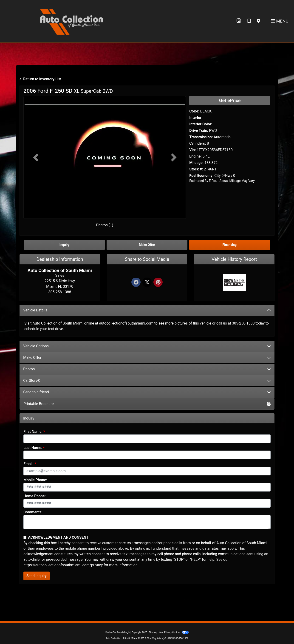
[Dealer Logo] (71, 21)
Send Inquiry (37, 576)
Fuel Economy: (201, 176)
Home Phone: (35, 496)
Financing (230, 245)
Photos (147, 369)
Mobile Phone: (35, 480)
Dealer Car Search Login (118, 632)
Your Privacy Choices (174, 632)
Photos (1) (105, 225)
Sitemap (153, 632)
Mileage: (196, 163)
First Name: (33, 432)
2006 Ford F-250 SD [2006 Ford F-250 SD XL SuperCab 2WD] (68, 91)
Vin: (192, 150)
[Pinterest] (158, 283)
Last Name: (33, 448)
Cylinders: (198, 143)
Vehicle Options (147, 346)
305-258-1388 (181, 638)
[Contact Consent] (25, 537)
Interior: (196, 118)
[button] (36, 157)
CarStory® (147, 381)
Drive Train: (199, 131)
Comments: (33, 512)
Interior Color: (201, 124)
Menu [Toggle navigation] (280, 21)
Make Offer (147, 358)
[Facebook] (136, 283)
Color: (194, 111)
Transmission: (201, 137)
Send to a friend (147, 392)
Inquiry (65, 245)
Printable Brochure (147, 404)
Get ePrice (230, 101)
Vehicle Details (147, 310)
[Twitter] (147, 283)
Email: (28, 464)
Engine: (195, 156)
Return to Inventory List (40, 79)
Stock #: (196, 169)
